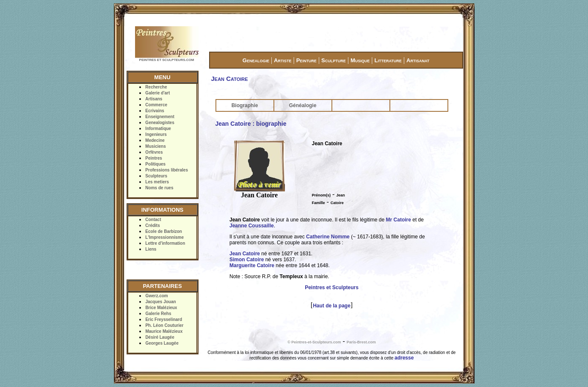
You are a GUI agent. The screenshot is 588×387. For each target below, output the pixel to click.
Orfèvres (154, 152)
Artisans (154, 99)
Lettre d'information (165, 243)
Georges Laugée (162, 343)
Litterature (388, 60)
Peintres (153, 158)
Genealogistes (160, 123)
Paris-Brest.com (361, 342)
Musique (360, 60)
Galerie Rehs (158, 314)
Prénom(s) (322, 195)
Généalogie (303, 105)
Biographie (245, 105)
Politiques (155, 164)
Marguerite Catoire (252, 265)
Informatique (158, 129)
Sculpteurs (156, 176)
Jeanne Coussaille (252, 226)
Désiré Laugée (160, 337)
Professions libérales (167, 170)
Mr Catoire (399, 220)
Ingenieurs (156, 134)
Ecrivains (155, 111)
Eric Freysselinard (164, 319)
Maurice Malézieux (164, 331)
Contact (153, 220)
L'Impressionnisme (164, 237)
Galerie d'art (157, 93)
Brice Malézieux (161, 308)
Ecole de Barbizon (164, 231)
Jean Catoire (245, 254)
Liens (151, 249)
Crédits (152, 225)
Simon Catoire (247, 260)
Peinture (306, 60)
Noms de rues (159, 188)
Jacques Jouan (160, 302)
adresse (404, 358)
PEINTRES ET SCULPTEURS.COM (167, 60)
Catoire (337, 203)
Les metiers (157, 182)
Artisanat (418, 60)
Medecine (155, 140)
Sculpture (334, 60)
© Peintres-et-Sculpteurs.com (314, 342)
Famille (319, 203)
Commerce (156, 105)
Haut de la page (332, 306)
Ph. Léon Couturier (164, 325)
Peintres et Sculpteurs (332, 287)
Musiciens (155, 146)
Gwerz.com (156, 296)
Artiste (283, 60)
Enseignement (160, 117)
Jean (341, 195)
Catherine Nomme (328, 237)
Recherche (156, 87)
